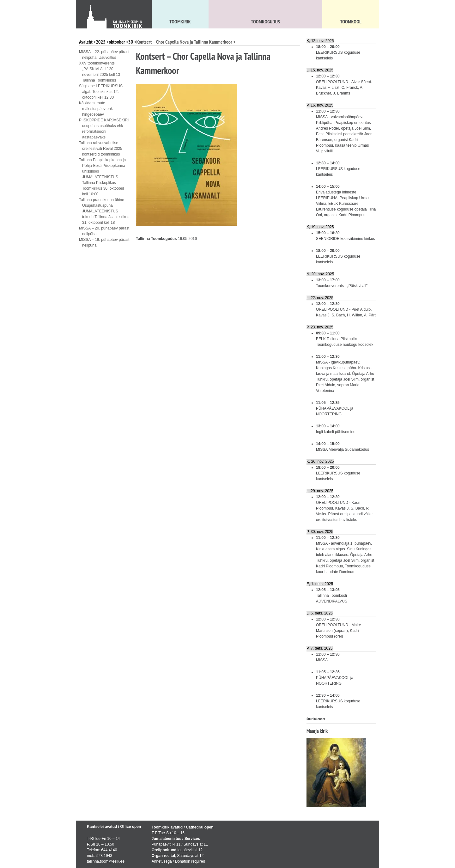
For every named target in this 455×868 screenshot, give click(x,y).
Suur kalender (316, 719)
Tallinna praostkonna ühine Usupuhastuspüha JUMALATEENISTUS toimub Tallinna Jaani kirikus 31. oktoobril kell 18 (104, 211)
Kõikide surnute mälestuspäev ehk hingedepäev (96, 109)
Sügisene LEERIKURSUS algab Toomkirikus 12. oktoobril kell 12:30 (101, 92)
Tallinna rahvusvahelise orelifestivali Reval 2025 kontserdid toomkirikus (101, 149)
